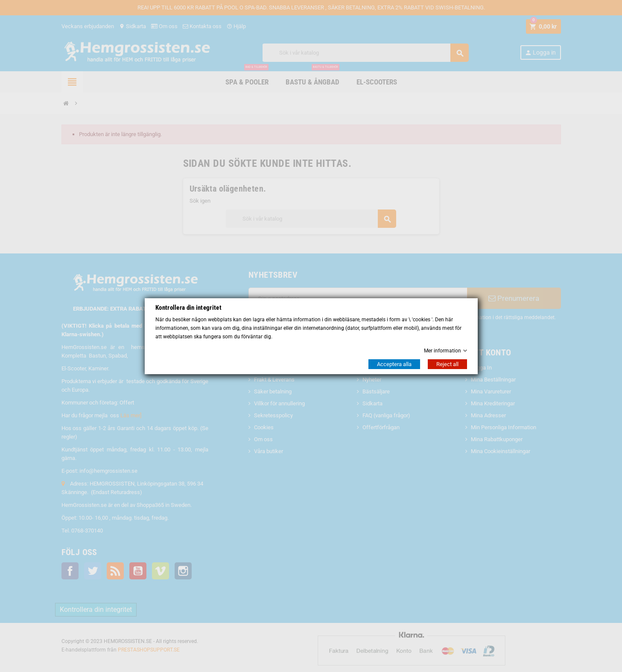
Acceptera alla (394, 364)
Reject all (447, 364)
